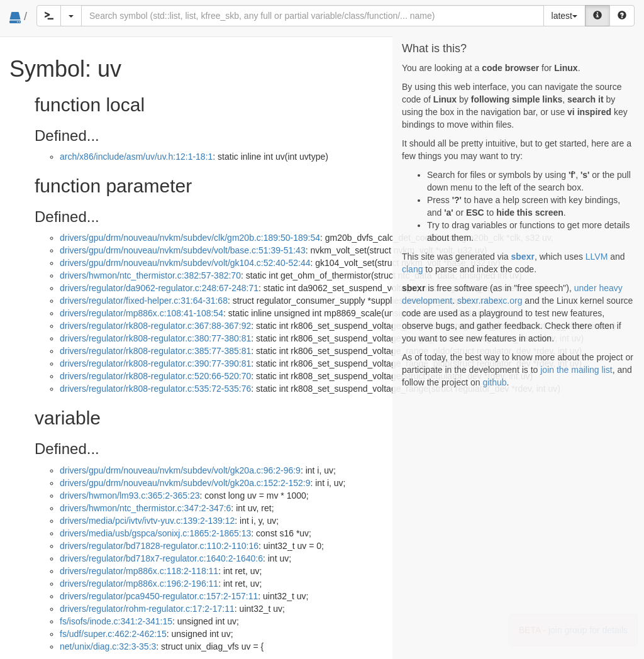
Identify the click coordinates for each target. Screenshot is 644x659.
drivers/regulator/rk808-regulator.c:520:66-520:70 (155, 376)
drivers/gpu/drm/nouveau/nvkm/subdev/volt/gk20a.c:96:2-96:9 (180, 470)
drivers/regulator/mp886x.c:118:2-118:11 (139, 571)
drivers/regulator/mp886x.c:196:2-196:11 (139, 584)
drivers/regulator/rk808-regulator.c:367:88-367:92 (155, 326)
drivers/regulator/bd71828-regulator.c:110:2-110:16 (159, 546)
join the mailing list (576, 370)
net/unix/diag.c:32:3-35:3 (108, 646)
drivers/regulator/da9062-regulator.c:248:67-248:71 (159, 288)
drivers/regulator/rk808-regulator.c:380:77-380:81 (155, 338)
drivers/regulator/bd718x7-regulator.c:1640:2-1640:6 (161, 558)
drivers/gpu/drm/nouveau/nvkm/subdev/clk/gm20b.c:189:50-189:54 (190, 238)
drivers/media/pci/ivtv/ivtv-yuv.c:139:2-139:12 (147, 521)
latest (564, 16)
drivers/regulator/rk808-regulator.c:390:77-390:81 (155, 363)
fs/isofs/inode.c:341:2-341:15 (116, 621)
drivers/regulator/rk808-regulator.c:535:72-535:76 (155, 389)
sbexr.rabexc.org (490, 301)
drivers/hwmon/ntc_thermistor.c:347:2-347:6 (145, 508)
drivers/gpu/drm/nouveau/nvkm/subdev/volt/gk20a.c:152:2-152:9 (185, 483)
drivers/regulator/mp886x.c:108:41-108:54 (142, 313)
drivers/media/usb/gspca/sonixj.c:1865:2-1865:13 (155, 533)
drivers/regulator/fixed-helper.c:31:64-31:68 (144, 301)
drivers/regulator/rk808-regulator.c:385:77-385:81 (155, 351)
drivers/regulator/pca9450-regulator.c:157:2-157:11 (159, 596)
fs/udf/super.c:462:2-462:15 (113, 634)
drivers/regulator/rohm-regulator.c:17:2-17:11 (147, 609)
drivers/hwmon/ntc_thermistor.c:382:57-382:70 (150, 275)
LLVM (597, 257)
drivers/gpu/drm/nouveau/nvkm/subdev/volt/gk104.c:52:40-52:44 (185, 263)
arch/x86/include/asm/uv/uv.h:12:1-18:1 (136, 157)
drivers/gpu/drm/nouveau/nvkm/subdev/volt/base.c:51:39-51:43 (183, 250)
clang (412, 269)
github (494, 382)
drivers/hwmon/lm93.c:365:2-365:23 (130, 496)
